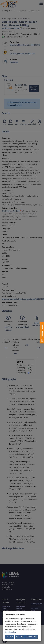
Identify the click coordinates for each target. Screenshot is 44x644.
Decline (20, 637)
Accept (10, 637)
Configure (32, 637)
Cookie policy (11, 632)
